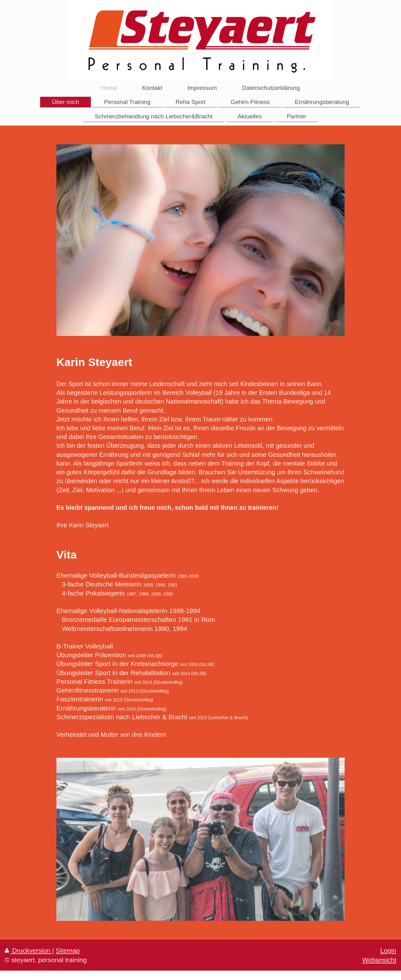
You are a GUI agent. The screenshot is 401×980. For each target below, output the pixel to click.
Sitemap (68, 950)
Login (388, 950)
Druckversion (29, 950)
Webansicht (379, 960)
